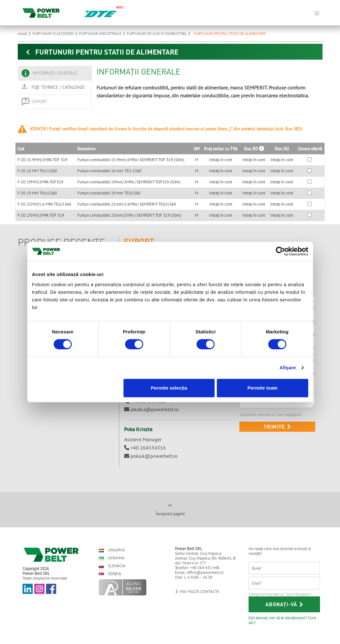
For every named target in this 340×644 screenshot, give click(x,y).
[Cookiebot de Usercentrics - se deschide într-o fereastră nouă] (280, 251)
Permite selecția (169, 388)
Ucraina (112, 558)
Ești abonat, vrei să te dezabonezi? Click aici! (282, 620)
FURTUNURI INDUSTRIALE (103, 33)
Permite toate (262, 388)
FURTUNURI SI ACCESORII (56, 33)
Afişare (288, 368)
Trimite (277, 427)
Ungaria (112, 550)
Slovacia (112, 566)
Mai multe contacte (197, 591)
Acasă (25, 33)
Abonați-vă (284, 604)
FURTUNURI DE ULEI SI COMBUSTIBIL (159, 33)
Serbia (110, 574)
